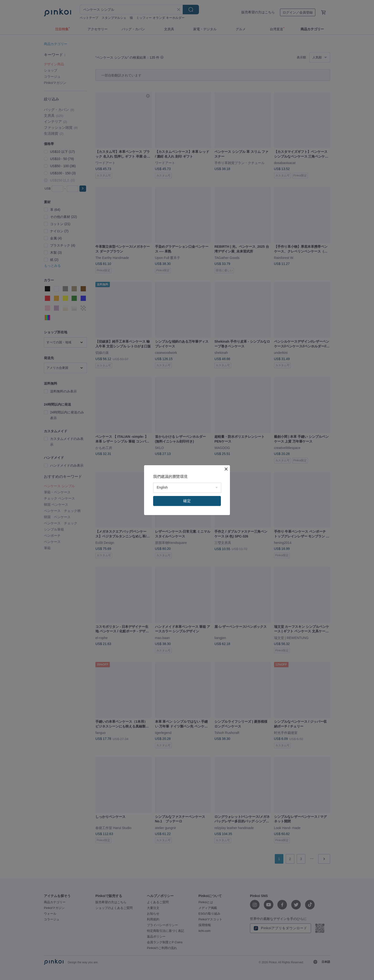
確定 (187, 501)
